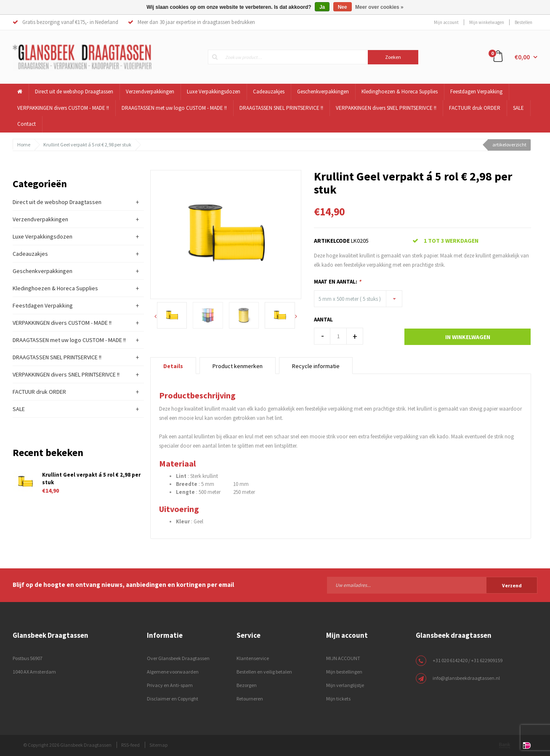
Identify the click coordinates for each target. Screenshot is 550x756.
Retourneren (250, 699)
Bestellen (523, 22)
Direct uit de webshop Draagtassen (74, 92)
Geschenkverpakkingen (323, 92)
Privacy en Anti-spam (170, 685)
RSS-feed (130, 745)
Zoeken (393, 57)
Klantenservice (253, 658)
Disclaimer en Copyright (173, 699)
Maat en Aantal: (337, 282)
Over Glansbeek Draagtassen (178, 658)
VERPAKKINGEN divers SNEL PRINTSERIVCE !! (386, 108)
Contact (27, 124)
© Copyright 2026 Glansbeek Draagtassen (67, 745)
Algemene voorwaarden (173, 672)
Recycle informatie (316, 366)
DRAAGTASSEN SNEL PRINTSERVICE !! (281, 108)
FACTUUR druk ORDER (475, 108)
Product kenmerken (238, 366)
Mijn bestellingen (344, 672)
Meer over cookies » (379, 7)
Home (24, 145)
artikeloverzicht (509, 145)
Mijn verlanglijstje (345, 685)
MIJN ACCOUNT (343, 658)
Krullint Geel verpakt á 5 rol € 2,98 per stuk (87, 145)
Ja (322, 7)
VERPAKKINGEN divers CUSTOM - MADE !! (63, 108)
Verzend (512, 585)
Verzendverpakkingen (150, 92)
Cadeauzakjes (269, 92)
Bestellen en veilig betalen (264, 672)
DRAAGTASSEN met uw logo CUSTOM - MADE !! (174, 108)
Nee (343, 7)
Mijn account (446, 22)
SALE (518, 108)
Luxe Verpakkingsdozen (214, 92)
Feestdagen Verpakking (476, 92)
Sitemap (158, 745)
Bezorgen (247, 685)
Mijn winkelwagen (487, 22)
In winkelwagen (468, 337)
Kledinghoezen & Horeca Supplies (400, 92)
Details (173, 366)
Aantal (323, 320)
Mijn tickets (338, 699)
